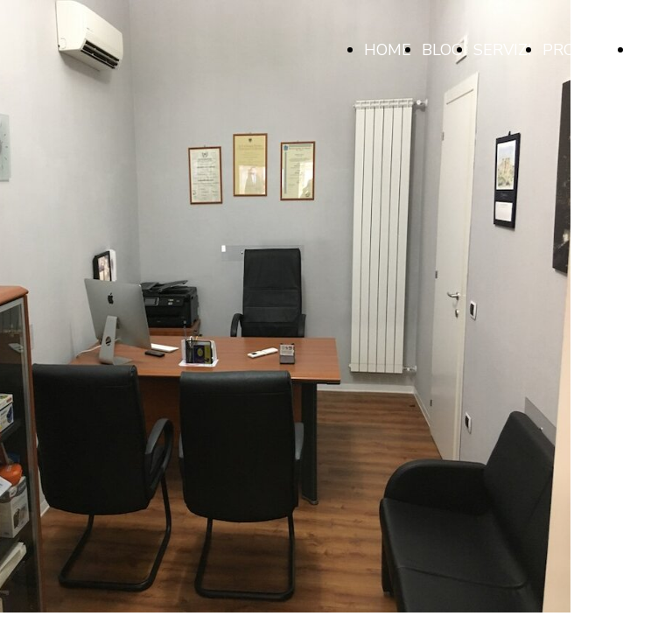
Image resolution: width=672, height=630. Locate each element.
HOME (388, 50)
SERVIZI (503, 50)
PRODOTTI (583, 50)
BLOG (442, 50)
